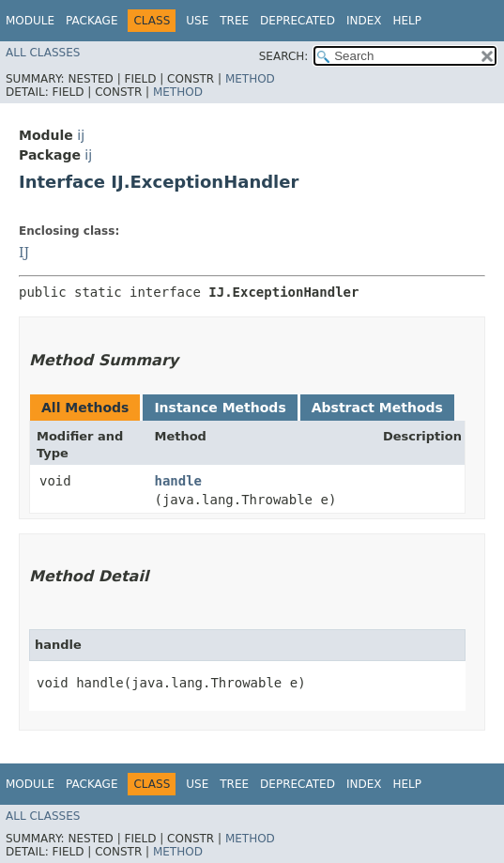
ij (81, 135)
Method (250, 79)
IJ (24, 253)
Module (30, 21)
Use (197, 21)
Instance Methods (220, 408)
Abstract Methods (377, 408)
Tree (234, 21)
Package (92, 21)
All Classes (43, 53)
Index (364, 21)
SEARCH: (284, 56)
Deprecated (298, 21)
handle (178, 481)
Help (407, 21)
